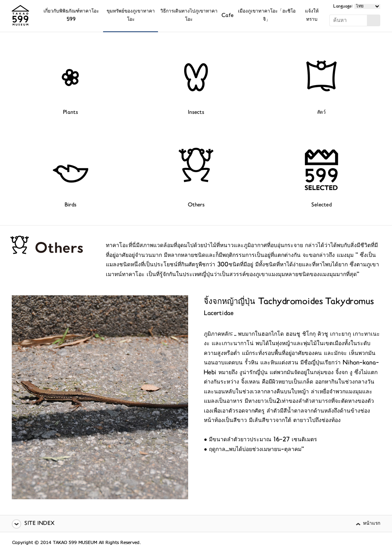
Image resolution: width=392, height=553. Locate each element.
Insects (196, 113)
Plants (71, 113)
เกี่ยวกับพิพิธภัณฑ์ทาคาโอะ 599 (71, 16)
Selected (321, 205)
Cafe (228, 16)
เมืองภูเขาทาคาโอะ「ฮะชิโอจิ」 (267, 16)
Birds (71, 205)
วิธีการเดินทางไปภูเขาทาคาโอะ (189, 16)
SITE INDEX (39, 524)
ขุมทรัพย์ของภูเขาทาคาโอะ (131, 16)
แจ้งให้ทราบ (312, 16)
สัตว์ (321, 113)
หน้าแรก (372, 524)
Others (196, 205)
